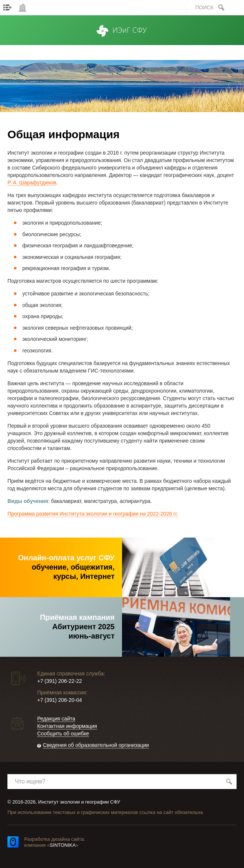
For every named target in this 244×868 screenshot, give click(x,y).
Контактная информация (67, 726)
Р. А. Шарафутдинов (32, 183)
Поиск (204, 7)
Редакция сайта (56, 719)
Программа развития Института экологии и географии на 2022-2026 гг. (93, 514)
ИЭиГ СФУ (122, 38)
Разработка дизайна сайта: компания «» (55, 842)
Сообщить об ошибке (63, 734)
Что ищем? (30, 781)
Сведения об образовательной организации (96, 745)
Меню (7, 7)
